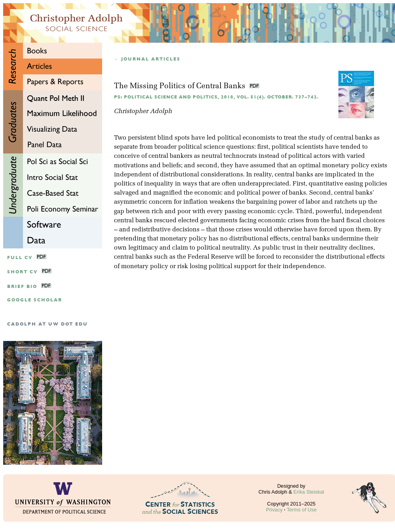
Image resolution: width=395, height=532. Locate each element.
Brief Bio (22, 287)
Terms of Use (301, 510)
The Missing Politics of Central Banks (181, 86)
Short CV (22, 272)
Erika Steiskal (309, 492)
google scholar (35, 300)
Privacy (274, 510)
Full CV (20, 258)
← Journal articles (147, 59)
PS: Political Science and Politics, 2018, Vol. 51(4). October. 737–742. (216, 97)
